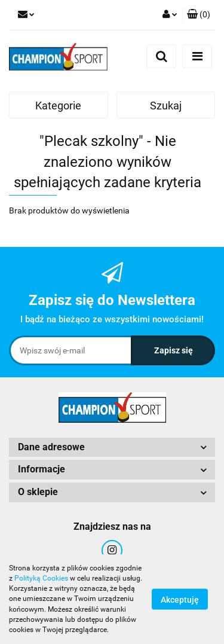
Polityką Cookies (41, 578)
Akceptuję (180, 600)
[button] (199, 15)
